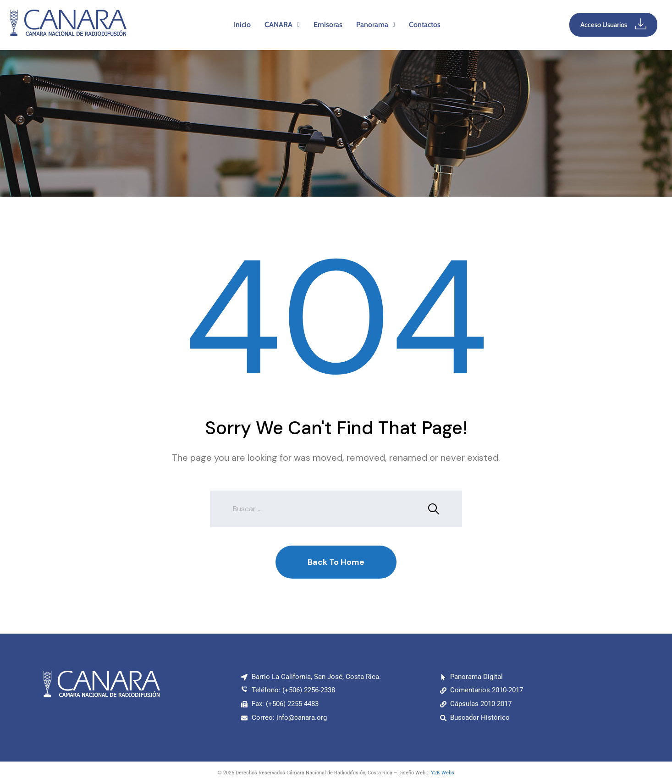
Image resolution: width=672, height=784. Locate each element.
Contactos (425, 25)
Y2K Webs (443, 773)
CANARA (282, 25)
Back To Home (336, 562)
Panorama (376, 25)
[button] (282, 25)
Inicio (242, 25)
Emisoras (328, 25)
